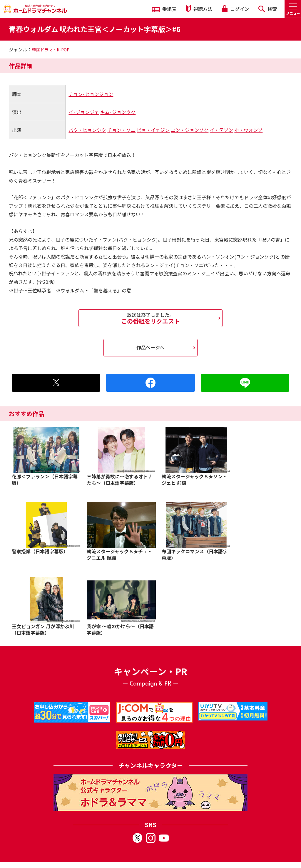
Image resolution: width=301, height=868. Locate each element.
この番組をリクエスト (150, 318)
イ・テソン (221, 130)
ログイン (235, 9)
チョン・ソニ (121, 130)
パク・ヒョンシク (87, 130)
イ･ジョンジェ (84, 112)
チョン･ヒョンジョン (91, 94)
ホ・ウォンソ (248, 130)
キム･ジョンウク (118, 112)
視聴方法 (199, 9)
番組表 (164, 9)
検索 (268, 9)
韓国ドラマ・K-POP (51, 50)
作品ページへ (150, 347)
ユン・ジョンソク (190, 130)
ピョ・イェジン (153, 130)
